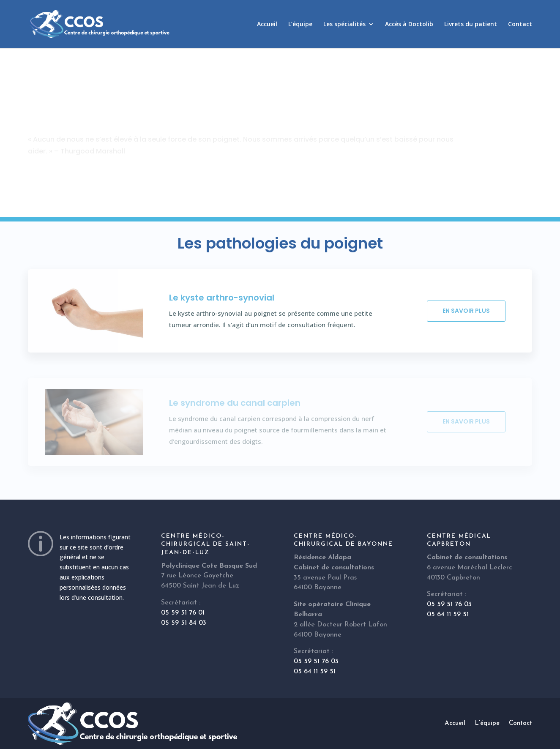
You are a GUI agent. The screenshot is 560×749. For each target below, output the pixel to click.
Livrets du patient (471, 25)
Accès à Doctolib (409, 25)
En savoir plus (466, 311)
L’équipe (300, 25)
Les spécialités (344, 25)
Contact (520, 25)
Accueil (267, 25)
